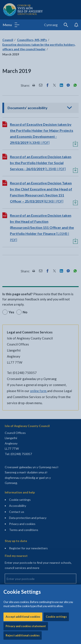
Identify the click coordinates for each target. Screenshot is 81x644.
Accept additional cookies (23, 128)
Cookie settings (56, 128)
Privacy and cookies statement (26, 137)
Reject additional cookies (23, 147)
